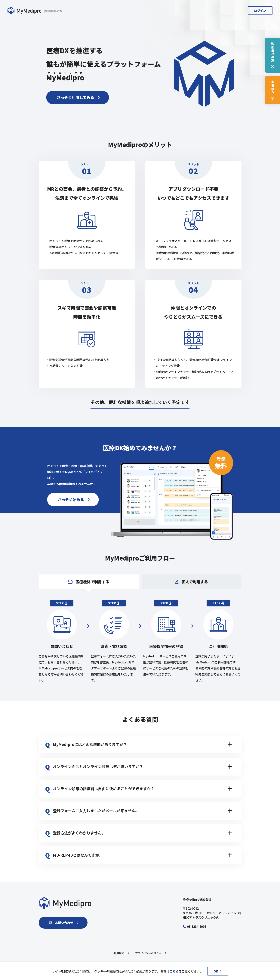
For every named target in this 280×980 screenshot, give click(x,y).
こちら (174, 971)
